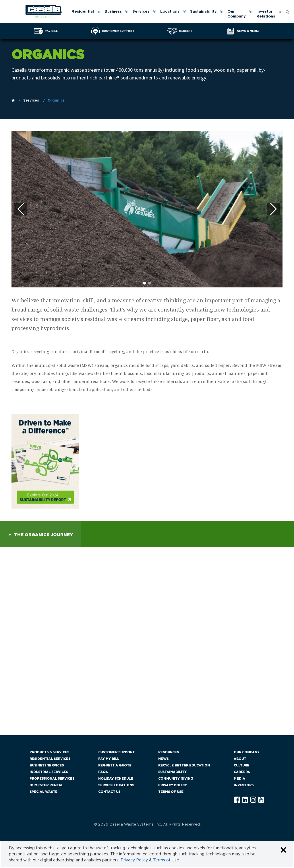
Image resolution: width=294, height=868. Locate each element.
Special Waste (43, 792)
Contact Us (109, 792)
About (240, 759)
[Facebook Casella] (237, 800)
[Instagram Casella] (253, 800)
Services (141, 12)
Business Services (47, 765)
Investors (244, 785)
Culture (241, 765)
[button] (273, 209)
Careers (242, 772)
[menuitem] (86, 14)
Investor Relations (266, 14)
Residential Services (50, 759)
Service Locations (116, 785)
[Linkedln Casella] (245, 800)
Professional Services (52, 779)
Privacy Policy (173, 785)
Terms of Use (171, 792)
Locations (170, 12)
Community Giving (176, 779)
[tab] (40, 534)
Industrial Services (49, 772)
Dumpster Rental (46, 785)
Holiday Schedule (116, 779)
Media (239, 779)
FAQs (103, 772)
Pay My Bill (109, 759)
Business (113, 12)
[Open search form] (287, 12)
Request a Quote (115, 765)
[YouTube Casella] (261, 800)
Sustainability (203, 12)
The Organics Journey (43, 535)
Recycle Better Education (184, 765)
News (163, 759)
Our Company (237, 14)
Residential (83, 12)
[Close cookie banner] (283, 850)
